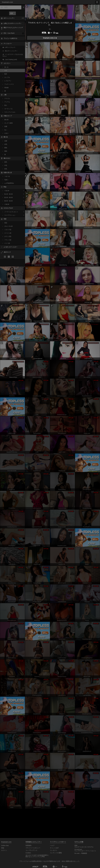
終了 (50, 29)
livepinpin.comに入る (50, 38)
